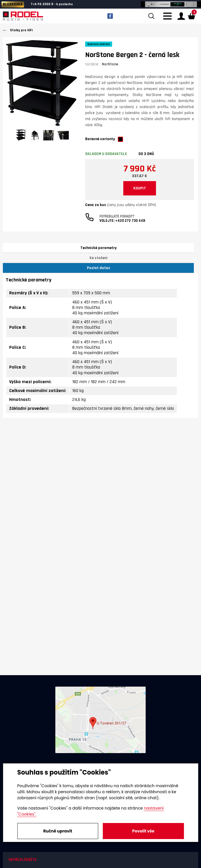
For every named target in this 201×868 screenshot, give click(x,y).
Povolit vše (143, 831)
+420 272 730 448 (130, 221)
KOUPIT (140, 188)
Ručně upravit (58, 831)
